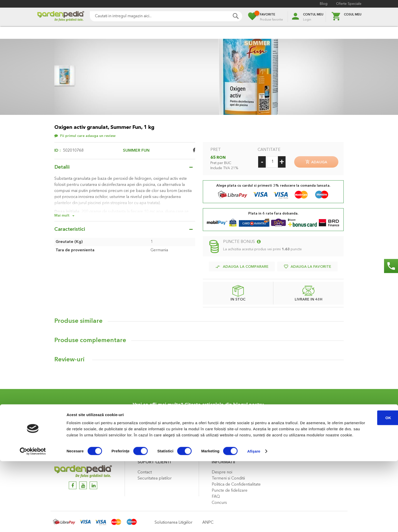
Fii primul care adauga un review (88, 136)
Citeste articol (223, 437)
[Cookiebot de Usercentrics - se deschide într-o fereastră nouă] (33, 522)
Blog (324, 4)
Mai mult (62, 216)
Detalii (62, 167)
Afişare (254, 522)
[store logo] (61, 17)
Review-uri (69, 358)
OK (356, 482)
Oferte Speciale (349, 4)
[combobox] (166, 16)
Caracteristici (70, 229)
